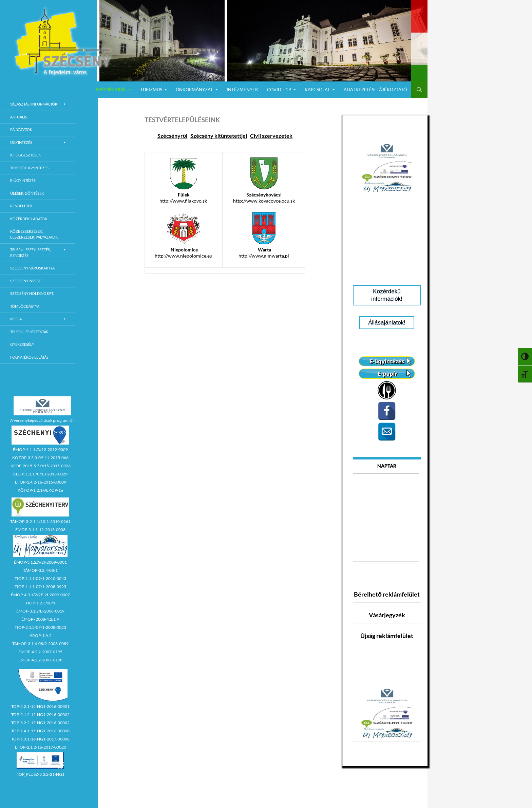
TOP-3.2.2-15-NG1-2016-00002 (40, 723)
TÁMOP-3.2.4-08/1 (40, 570)
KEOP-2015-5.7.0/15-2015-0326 (41, 466)
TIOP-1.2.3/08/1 (40, 603)
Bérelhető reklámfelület (387, 594)
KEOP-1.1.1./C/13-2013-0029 (40, 474)
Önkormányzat (194, 90)
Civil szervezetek (271, 136)
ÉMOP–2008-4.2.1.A (40, 619)
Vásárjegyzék (387, 615)
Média (16, 319)
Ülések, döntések (27, 193)
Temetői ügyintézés (29, 168)
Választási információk (34, 104)
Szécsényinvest (25, 281)
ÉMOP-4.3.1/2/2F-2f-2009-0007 (40, 595)
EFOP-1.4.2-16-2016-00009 (41, 482)
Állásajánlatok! (387, 323)
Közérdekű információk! (387, 295)
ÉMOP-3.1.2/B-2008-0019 (40, 611)
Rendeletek (21, 206)
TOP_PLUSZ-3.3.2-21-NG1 (41, 774)
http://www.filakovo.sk (183, 201)
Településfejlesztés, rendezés (30, 252)
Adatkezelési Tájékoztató (375, 90)
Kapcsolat (317, 90)
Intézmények (242, 90)
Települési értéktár (29, 332)
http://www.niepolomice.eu (184, 256)
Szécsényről (111, 90)
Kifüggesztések (25, 155)
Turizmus (151, 90)
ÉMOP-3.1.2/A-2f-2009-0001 (40, 562)
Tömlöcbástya (25, 306)
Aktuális (19, 117)
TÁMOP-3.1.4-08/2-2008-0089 (40, 644)
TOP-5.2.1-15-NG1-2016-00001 (40, 706)
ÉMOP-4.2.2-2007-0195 (40, 652)
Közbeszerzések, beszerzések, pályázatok (34, 234)
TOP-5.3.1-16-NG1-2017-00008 (40, 739)
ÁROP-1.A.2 (41, 635)
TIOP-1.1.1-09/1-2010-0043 (40, 578)
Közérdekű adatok (29, 219)
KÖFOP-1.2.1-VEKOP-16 (40, 490)
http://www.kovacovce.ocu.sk (264, 201)
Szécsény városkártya (32, 268)
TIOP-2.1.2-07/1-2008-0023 (40, 627)
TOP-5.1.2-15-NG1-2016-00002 (40, 715)
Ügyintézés (21, 142)
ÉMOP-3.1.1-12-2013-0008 (40, 530)
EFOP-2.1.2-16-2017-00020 (41, 747)
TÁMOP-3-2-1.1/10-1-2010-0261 (40, 521)
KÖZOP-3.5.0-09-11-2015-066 (40, 458)
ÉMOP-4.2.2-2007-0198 (40, 660)
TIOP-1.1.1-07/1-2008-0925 (40, 587)
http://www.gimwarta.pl (264, 256)
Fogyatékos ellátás (29, 357)
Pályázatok (21, 129)
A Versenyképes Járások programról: (42, 420)
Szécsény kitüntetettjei (219, 136)
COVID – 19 (279, 90)
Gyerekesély (22, 344)
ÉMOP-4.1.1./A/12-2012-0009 (40, 449)
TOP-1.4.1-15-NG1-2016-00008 (40, 731)
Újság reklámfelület (387, 636)
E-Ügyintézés (23, 180)
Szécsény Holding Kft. (32, 293)
